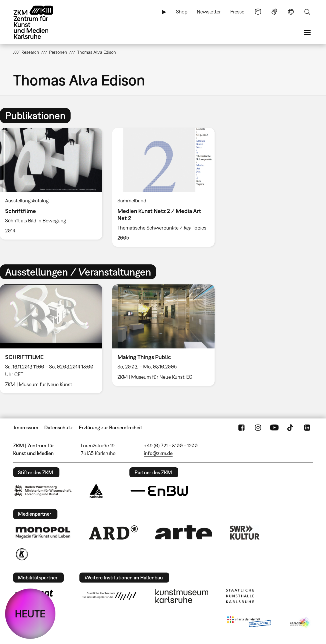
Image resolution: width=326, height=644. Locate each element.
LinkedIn (307, 428)
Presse (237, 12)
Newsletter (209, 12)
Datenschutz (58, 427)
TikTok (291, 428)
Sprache (291, 12)
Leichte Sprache (258, 12)
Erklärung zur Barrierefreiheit (111, 427)
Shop (182, 12)
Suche (307, 12)
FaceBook (241, 428)
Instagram (258, 428)
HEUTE (30, 614)
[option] (163, 187)
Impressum (26, 427)
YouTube (274, 428)
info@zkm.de (158, 453)
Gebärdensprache (274, 12)
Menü (307, 33)
